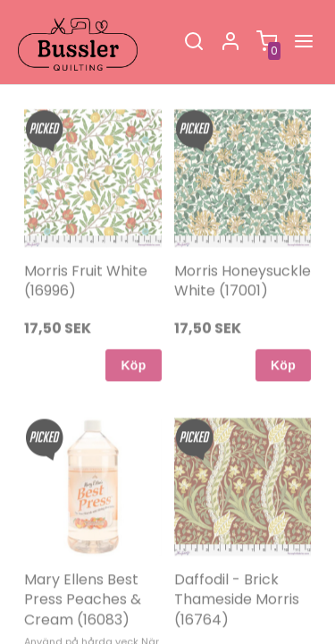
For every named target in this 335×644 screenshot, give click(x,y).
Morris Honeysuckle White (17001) (243, 253)
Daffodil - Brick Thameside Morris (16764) (237, 572)
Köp (133, 337)
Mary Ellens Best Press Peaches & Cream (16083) (83, 572)
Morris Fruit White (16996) (86, 253)
